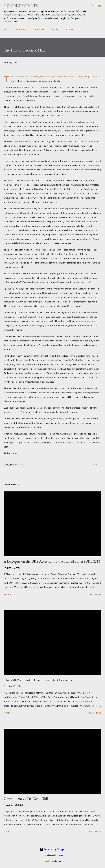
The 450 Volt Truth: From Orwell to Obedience (38, 680)
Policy (55, 29)
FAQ (6, 29)
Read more (95, 594)
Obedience (22, 29)
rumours (18, 465)
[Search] (92, 6)
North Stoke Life (21, 5)
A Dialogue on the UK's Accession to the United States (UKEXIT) (52, 561)
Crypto (70, 29)
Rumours (40, 29)
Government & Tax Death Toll (26, 798)
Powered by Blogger (52, 849)
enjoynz (60, 855)
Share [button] (94, 465)
